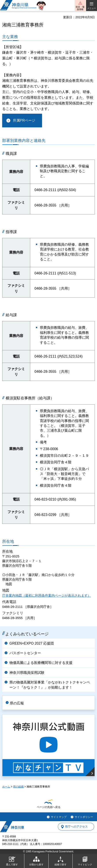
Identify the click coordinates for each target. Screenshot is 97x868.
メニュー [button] (92, 8)
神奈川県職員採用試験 (27, 673)
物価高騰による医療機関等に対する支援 (41, 663)
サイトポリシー (84, 817)
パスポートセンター (25, 653)
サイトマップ (59, 817)
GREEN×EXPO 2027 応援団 (32, 643)
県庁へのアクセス (76, 827)
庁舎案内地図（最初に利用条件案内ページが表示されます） (47, 595)
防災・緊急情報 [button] (80, 8)
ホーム (6, 787)
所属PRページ (24, 120)
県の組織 (18, 787)
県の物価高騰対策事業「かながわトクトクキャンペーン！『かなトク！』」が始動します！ (50, 685)
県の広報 (17, 703)
